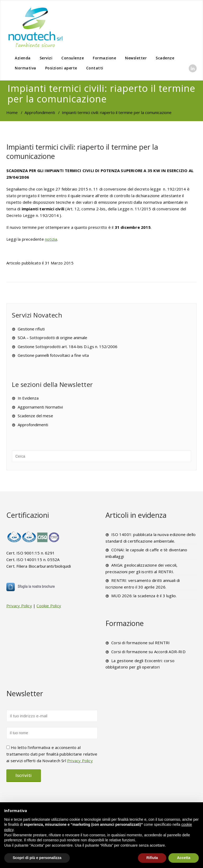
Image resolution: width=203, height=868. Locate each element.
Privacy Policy (19, 606)
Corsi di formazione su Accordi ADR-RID (148, 652)
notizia (51, 239)
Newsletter (136, 58)
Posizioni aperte (61, 68)
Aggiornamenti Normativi (40, 407)
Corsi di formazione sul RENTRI (140, 643)
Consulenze (73, 58)
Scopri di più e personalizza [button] (37, 858)
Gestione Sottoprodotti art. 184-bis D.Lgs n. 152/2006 (68, 347)
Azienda (23, 58)
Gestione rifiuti (31, 329)
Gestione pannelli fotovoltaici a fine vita (53, 355)
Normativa (26, 68)
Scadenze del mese (35, 416)
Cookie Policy (49, 606)
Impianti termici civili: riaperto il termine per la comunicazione (82, 151)
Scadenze (165, 58)
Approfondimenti (40, 112)
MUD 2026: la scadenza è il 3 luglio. (144, 596)
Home (12, 112)
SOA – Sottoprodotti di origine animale (52, 338)
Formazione (104, 58)
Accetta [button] (184, 858)
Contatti (95, 68)
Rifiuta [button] (152, 858)
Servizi (46, 58)
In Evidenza (28, 398)
